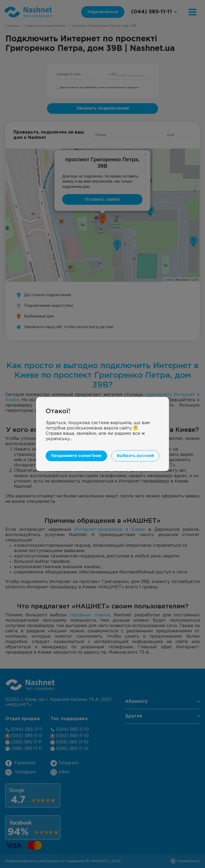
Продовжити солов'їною (76, 456)
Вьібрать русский (135, 456)
